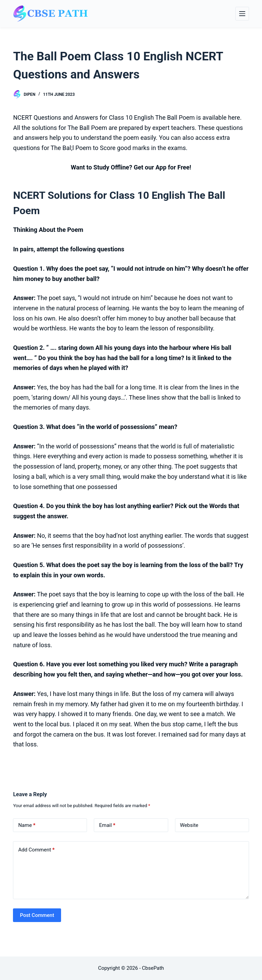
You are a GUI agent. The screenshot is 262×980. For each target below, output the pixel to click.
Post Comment (37, 915)
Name (27, 825)
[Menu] (242, 14)
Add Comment (36, 850)
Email (107, 825)
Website (189, 825)
